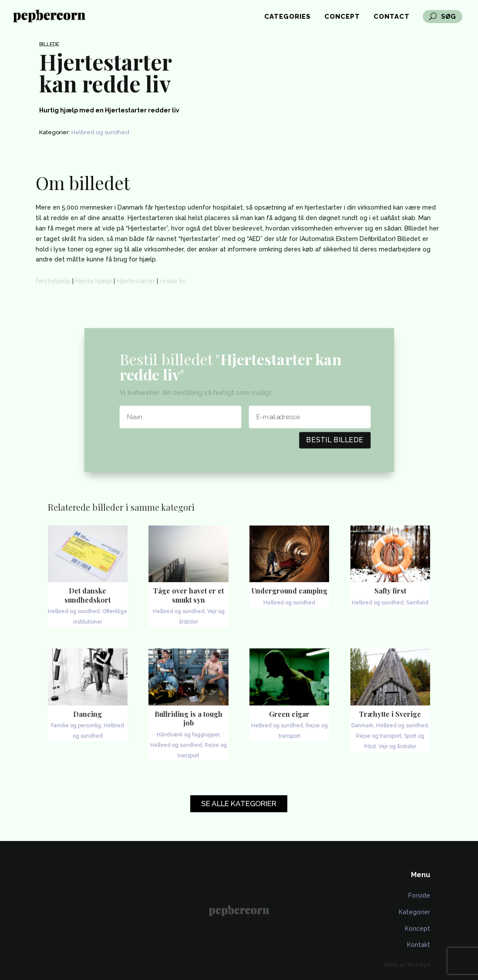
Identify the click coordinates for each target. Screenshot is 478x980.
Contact (392, 17)
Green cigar (289, 714)
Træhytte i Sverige (390, 714)
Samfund (417, 603)
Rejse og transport (379, 736)
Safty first (390, 591)
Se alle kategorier (239, 804)
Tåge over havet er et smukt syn (189, 595)
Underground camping (289, 591)
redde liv (173, 281)
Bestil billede (335, 439)
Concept (342, 17)
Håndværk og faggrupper (188, 735)
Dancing (88, 714)
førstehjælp (53, 281)
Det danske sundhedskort (88, 595)
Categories (288, 17)
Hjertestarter (136, 281)
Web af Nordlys (407, 965)
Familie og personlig (76, 726)
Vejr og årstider (397, 746)
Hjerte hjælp (94, 281)
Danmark (362, 726)
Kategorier (414, 912)
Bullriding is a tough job (189, 719)
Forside (419, 895)
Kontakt (419, 945)
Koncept (417, 929)
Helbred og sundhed (100, 132)
